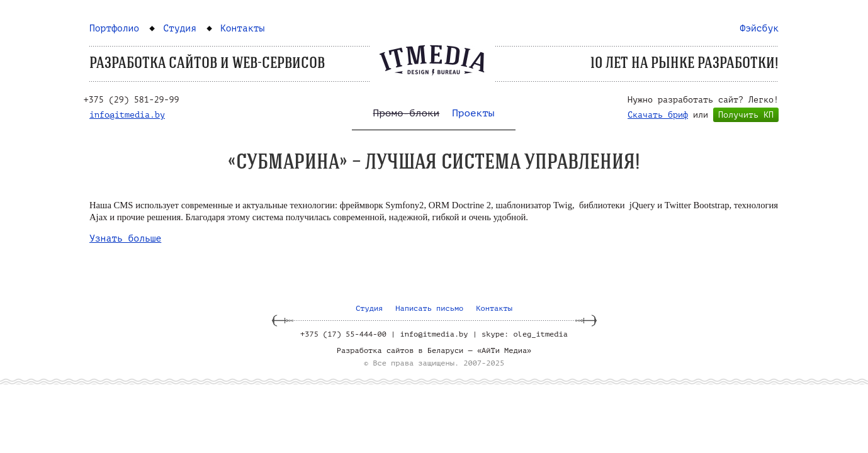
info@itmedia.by (127, 115)
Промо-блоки (407, 113)
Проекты (473, 113)
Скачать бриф (658, 115)
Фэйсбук (759, 28)
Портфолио (114, 28)
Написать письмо (429, 308)
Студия (180, 28)
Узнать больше (125, 238)
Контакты (242, 28)
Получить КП (746, 115)
